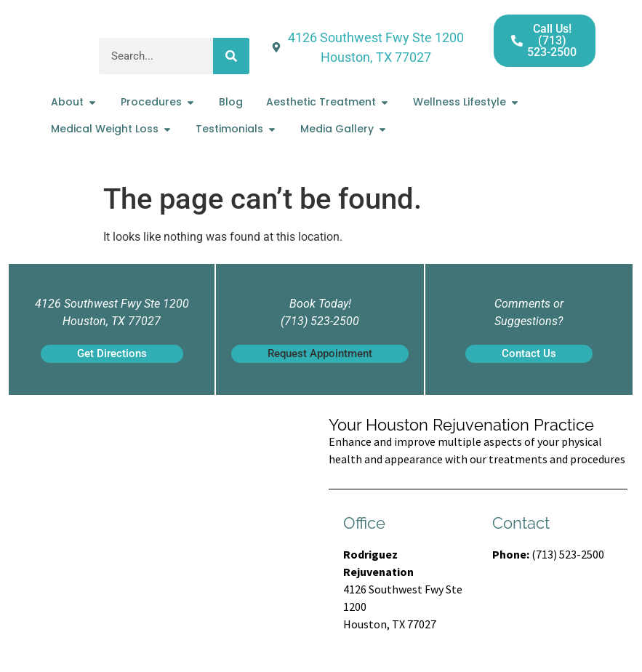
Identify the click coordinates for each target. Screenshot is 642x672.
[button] (320, 354)
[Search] (231, 56)
